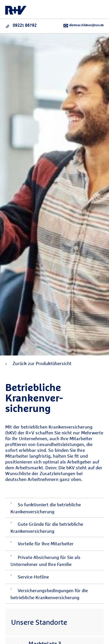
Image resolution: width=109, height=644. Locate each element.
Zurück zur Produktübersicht (38, 363)
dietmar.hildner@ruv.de (83, 26)
